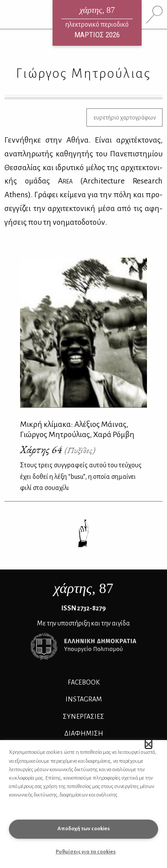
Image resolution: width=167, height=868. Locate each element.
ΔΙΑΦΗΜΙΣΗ (84, 733)
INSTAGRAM (84, 699)
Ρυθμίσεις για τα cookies (86, 852)
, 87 (84, 588)
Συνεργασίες (83, 717)
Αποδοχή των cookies (84, 829)
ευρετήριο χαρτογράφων (125, 117)
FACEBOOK (84, 682)
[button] (149, 744)
